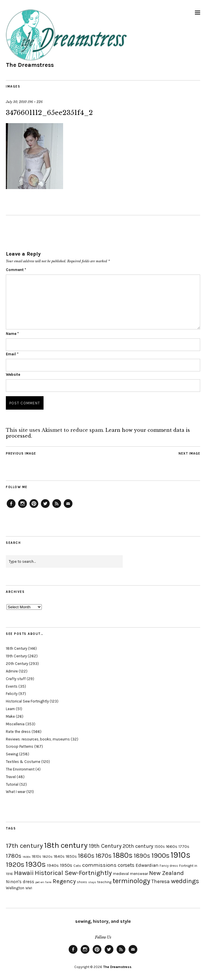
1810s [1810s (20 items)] (37, 856)
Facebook (11, 508)
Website (13, 374)
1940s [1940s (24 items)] (53, 865)
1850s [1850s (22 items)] (71, 856)
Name (12, 334)
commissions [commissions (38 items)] (99, 865)
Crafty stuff (16, 679)
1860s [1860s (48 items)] (86, 856)
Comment (16, 270)
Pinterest (34, 508)
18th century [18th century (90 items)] (66, 845)
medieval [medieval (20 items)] (121, 874)
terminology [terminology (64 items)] (131, 881)
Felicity (12, 694)
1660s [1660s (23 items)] (172, 847)
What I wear (16, 792)
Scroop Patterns (20, 746)
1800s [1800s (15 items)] (27, 857)
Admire (12, 671)
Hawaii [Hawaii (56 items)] (24, 873)
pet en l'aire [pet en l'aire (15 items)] (43, 882)
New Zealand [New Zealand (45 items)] (166, 873)
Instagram (22, 508)
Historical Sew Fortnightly (27, 701)
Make (10, 716)
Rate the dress (18, 732)
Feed (57, 508)
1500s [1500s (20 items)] (160, 847)
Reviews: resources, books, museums (38, 739)
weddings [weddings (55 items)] (185, 881)
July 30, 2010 (16, 102)
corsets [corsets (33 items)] (126, 865)
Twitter (45, 508)
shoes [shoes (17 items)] (82, 882)
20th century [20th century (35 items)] (138, 846)
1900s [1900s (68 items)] (160, 855)
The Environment (20, 769)
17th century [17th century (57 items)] (24, 846)
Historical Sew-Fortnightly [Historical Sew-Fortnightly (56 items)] (73, 873)
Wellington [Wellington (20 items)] (15, 888)
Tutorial (12, 784)
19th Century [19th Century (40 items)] (105, 846)
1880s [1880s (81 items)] (123, 855)
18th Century (17, 648)
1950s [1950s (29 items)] (66, 865)
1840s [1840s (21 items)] (59, 856)
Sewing (12, 754)
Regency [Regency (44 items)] (64, 881)
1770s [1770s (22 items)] (184, 847)
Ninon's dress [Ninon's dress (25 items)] (20, 882)
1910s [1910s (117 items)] (181, 855)
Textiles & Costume (23, 762)
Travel (11, 777)
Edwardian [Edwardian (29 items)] (147, 865)
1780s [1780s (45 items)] (14, 856)
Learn (10, 709)
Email (12, 354)
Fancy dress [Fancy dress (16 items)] (169, 866)
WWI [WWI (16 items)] (29, 888)
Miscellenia (15, 724)
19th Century (16, 656)
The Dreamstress (30, 65)
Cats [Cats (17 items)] (77, 866)
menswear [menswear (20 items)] (139, 874)
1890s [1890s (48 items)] (142, 856)
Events (12, 686)
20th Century (17, 664)
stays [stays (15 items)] (92, 882)
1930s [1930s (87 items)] (36, 864)
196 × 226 (35, 102)
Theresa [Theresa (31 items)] (161, 881)
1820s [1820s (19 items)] (47, 856)
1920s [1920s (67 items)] (15, 864)
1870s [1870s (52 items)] (104, 856)
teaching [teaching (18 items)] (104, 882)
